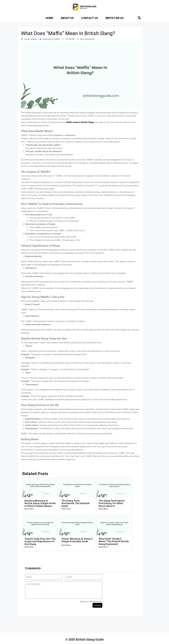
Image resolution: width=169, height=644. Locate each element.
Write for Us (114, 18)
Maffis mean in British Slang (80, 122)
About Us (67, 18)
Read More (29, 509)
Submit (97, 605)
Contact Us (90, 18)
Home (49, 18)
